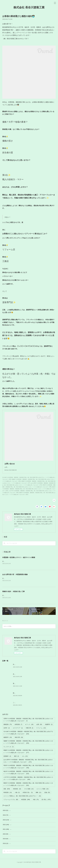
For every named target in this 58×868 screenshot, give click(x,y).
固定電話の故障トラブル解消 (21, 696)
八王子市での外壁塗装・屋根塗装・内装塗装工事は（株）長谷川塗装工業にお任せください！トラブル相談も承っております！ (28, 781)
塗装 (7, 791)
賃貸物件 (7, 759)
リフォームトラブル (11, 802)
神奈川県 (19, 740)
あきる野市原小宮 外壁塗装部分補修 (15, 577)
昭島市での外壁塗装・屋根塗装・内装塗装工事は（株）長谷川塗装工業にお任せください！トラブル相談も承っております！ (28, 787)
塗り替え (46, 802)
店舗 (47, 795)
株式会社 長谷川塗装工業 (29, 7)
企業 (39, 727)
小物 (17, 795)
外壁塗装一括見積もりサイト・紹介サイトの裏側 (19, 560)
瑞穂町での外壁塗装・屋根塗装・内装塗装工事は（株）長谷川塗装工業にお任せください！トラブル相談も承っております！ (28, 745)
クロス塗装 (29, 791)
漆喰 (38, 795)
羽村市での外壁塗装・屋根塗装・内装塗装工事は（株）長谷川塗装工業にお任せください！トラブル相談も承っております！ (28, 769)
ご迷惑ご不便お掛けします (21, 705)
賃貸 (16, 759)
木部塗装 (17, 791)
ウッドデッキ (9, 749)
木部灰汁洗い (28, 795)
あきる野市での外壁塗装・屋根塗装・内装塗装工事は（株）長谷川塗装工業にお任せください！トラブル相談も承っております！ (28, 763)
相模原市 (8, 740)
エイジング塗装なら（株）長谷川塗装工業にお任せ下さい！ (22, 799)
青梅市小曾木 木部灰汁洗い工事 (13, 594)
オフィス (29, 727)
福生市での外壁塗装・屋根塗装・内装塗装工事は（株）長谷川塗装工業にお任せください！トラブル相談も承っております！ (28, 775)
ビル (25, 759)
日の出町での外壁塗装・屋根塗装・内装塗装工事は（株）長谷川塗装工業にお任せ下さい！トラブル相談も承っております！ (28, 735)
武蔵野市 (49, 727)
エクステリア (18, 730)
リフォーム (41, 730)
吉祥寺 (7, 730)
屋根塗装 (8, 727)
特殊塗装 (8, 795)
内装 (36, 802)
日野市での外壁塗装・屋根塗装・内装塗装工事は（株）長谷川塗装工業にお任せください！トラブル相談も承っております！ (28, 722)
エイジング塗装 (42, 791)
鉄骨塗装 (19, 727)
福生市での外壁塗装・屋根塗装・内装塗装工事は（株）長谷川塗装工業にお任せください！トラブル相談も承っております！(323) (29, 491)
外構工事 (30, 730)
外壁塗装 (26, 802)
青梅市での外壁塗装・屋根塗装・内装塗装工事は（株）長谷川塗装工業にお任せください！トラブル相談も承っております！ (28, 754)
